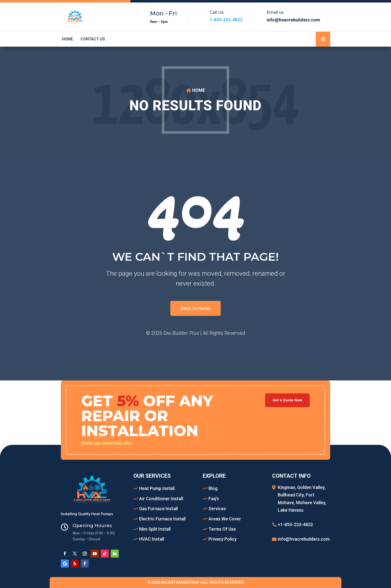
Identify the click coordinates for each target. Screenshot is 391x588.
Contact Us (93, 39)
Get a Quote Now (287, 400)
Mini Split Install (155, 529)
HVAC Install (152, 539)
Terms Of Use (222, 529)
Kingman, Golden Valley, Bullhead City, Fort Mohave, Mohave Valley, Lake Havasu (302, 499)
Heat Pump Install (157, 488)
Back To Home (195, 308)
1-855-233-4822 (226, 20)
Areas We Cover (225, 519)
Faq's (214, 499)
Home (67, 39)
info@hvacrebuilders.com (304, 539)
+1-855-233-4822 (295, 525)
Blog (213, 488)
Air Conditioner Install (161, 499)
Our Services (152, 476)
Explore (214, 476)
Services (217, 509)
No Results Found (195, 106)
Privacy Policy (223, 539)
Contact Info (291, 476)
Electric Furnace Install (162, 519)
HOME (198, 90)
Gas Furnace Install (158, 509)
